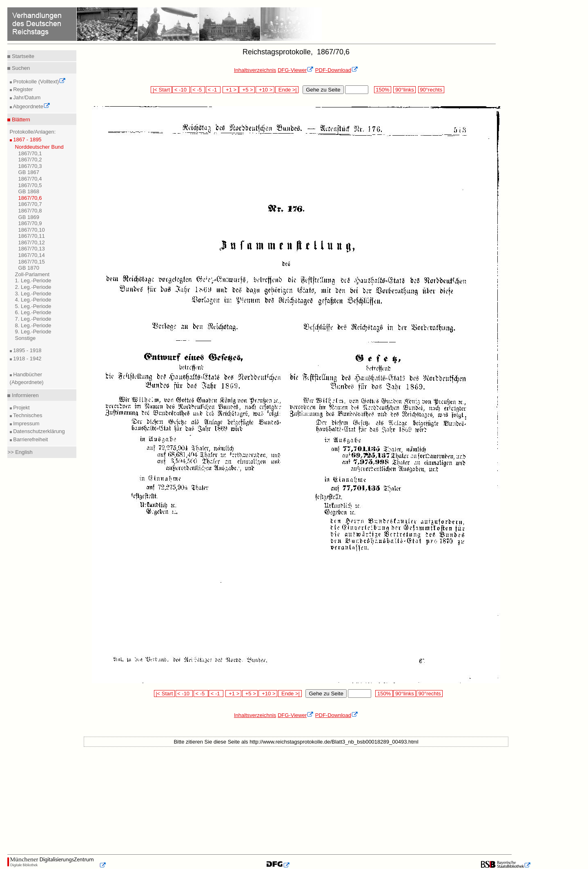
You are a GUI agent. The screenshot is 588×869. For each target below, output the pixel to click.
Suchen (20, 68)
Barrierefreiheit (30, 439)
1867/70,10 (32, 230)
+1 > (231, 90)
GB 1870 (29, 268)
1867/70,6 (30, 198)
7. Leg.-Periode (33, 319)
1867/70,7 (30, 204)
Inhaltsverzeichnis (255, 70)
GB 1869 (29, 217)
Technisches (27, 415)
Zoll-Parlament (32, 274)
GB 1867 (29, 172)
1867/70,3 (30, 166)
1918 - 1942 (27, 359)
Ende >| (287, 90)
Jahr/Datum (26, 97)
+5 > (247, 90)
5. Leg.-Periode (33, 306)
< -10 (181, 90)
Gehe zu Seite (323, 90)
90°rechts (431, 90)
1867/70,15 (32, 262)
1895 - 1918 (27, 350)
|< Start (161, 90)
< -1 (213, 90)
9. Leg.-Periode (33, 332)
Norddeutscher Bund (39, 147)
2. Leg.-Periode (33, 287)
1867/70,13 (32, 249)
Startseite (22, 56)
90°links (404, 90)
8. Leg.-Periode (33, 325)
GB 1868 (29, 191)
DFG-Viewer (296, 70)
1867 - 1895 (27, 140)
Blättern (20, 120)
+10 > (265, 90)
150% (383, 90)
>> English (20, 452)
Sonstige (26, 338)
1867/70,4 (30, 179)
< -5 (198, 90)
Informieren (24, 395)
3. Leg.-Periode (33, 294)
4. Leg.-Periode (33, 300)
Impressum (26, 423)
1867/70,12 (32, 242)
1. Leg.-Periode (33, 280)
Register (22, 89)
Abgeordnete (31, 106)
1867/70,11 (32, 236)
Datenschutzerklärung (38, 431)
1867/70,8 (30, 211)
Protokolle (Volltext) (39, 82)
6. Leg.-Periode (33, 312)
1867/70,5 (30, 185)
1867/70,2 (30, 160)
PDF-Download (337, 70)
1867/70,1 (30, 153)
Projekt (21, 408)
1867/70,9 (30, 223)
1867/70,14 (32, 255)
